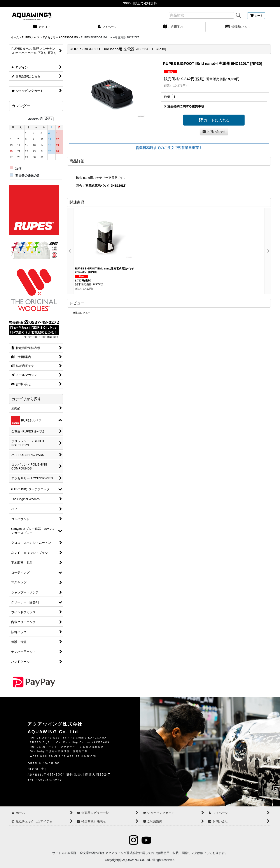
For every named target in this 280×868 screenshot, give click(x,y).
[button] (70, 251)
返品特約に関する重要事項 (184, 106)
